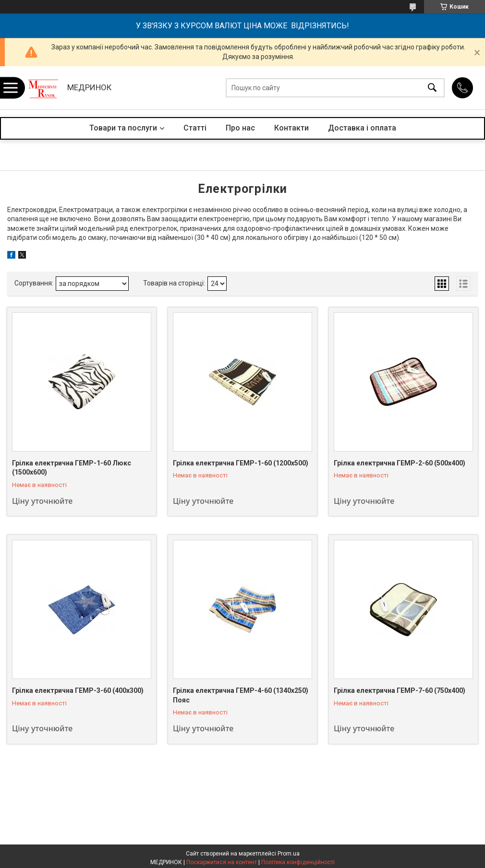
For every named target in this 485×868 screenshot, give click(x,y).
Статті (195, 128)
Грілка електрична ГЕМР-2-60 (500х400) (400, 463)
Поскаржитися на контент (222, 862)
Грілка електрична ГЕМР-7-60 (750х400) (400, 690)
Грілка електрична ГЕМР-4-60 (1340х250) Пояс (241, 695)
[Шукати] (432, 88)
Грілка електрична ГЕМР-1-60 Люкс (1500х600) (72, 468)
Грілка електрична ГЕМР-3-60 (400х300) (78, 690)
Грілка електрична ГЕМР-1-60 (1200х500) (241, 463)
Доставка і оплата (362, 128)
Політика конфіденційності (298, 862)
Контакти (291, 128)
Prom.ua (289, 854)
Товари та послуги (123, 128)
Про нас (240, 128)
